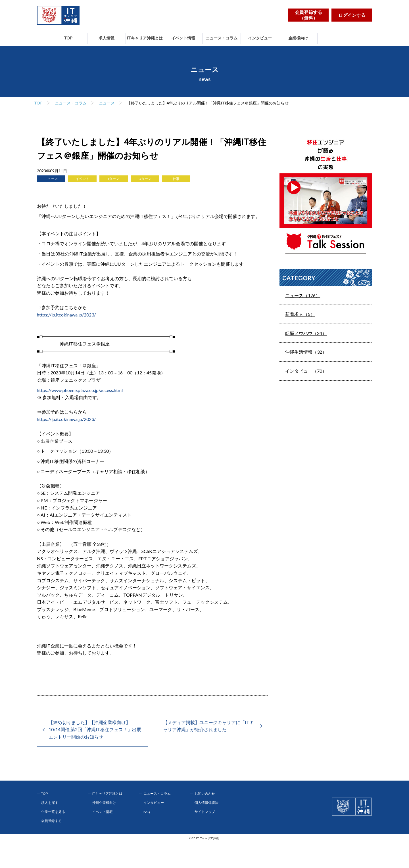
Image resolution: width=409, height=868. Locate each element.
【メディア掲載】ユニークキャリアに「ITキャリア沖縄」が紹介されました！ (208, 726)
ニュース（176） (303, 295)
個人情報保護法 (206, 803)
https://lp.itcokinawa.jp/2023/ (66, 315)
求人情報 (107, 38)
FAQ (147, 812)
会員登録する (51, 821)
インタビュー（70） (306, 371)
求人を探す (50, 803)
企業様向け (298, 38)
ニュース (107, 103)
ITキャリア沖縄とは (145, 38)
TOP (68, 38)
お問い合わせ (205, 794)
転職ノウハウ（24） (306, 333)
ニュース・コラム (222, 38)
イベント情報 (183, 38)
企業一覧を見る (53, 812)
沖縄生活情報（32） (306, 352)
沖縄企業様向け (104, 803)
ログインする (352, 15)
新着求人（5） (300, 314)
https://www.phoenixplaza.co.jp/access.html (80, 390)
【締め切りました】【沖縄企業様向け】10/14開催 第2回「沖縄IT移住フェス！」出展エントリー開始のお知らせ (95, 729)
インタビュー (260, 38)
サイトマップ (205, 812)
